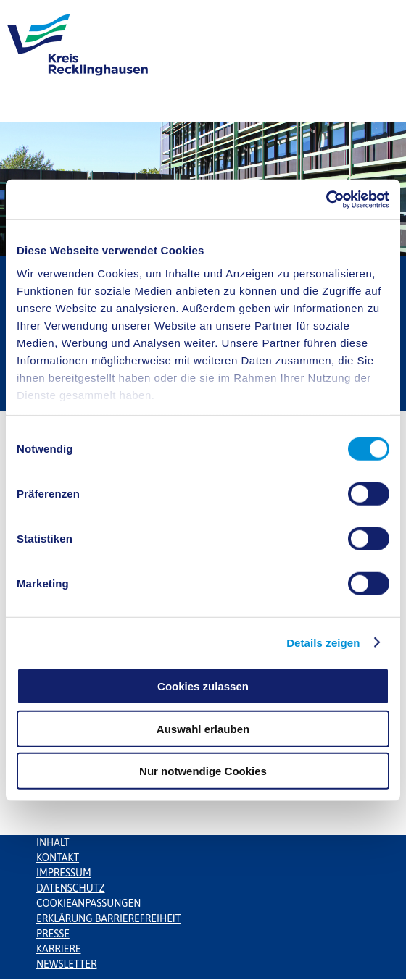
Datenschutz (71, 888)
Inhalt (53, 842)
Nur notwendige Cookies (203, 771)
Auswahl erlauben (203, 728)
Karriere (59, 949)
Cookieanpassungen (88, 903)
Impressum (64, 873)
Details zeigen (323, 642)
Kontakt (58, 858)
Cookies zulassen (203, 686)
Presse (53, 934)
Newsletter (66, 964)
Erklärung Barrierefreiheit (108, 918)
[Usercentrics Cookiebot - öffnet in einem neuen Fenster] (326, 199)
